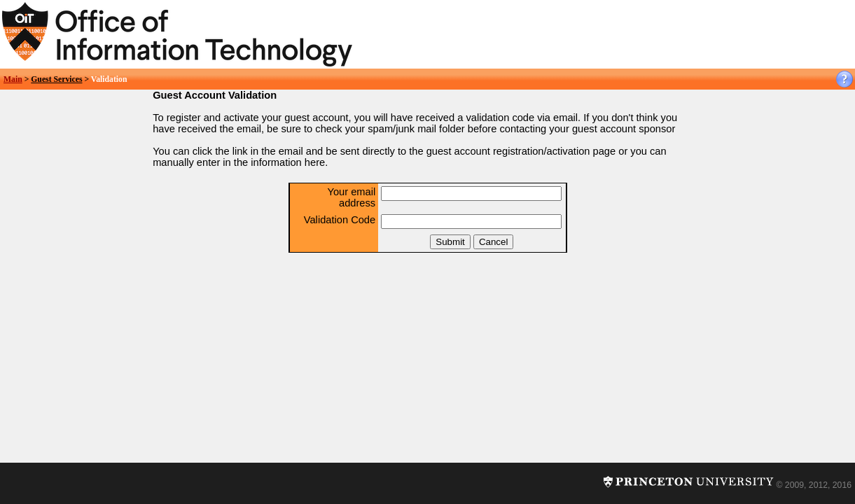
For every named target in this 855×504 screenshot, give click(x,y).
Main (13, 79)
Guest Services (56, 79)
